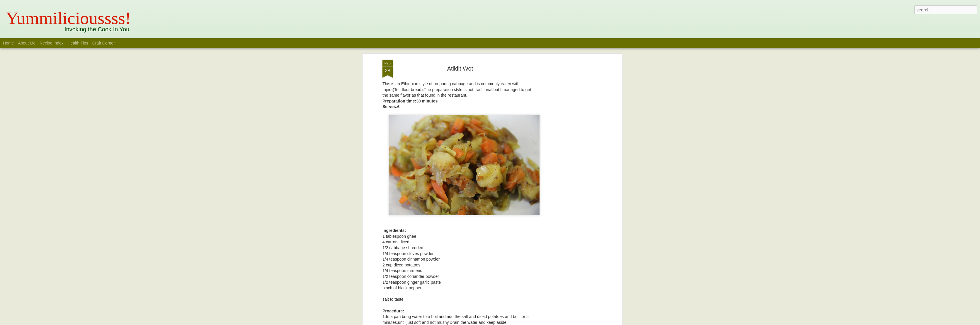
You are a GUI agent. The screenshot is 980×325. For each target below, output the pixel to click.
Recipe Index (52, 43)
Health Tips (79, 43)
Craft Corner (104, 43)
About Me (27, 43)
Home (8, 43)
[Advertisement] (570, 153)
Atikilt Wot (460, 69)
